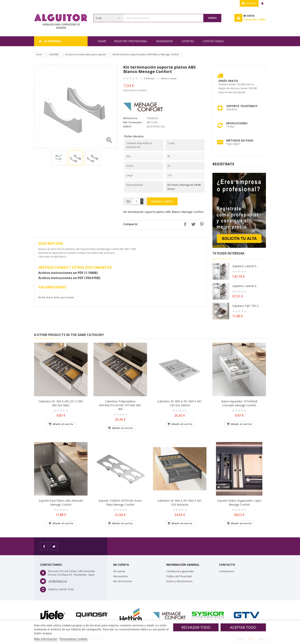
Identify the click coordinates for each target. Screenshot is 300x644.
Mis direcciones (123, 581)
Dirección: (54, 571)
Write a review (169, 78)
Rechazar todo (196, 627)
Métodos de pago (240, 140)
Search (212, 18)
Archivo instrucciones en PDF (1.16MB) (68, 273)
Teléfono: (53, 589)
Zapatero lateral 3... (245, 286)
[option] (59, 158)
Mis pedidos (121, 576)
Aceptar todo (243, 627)
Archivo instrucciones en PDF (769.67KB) (69, 278)
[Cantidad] (136, 201)
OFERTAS (188, 41)
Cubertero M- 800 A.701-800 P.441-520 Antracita (180, 503)
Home (102, 41)
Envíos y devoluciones (179, 581)
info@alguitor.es (58, 581)
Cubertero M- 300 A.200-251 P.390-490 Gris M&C (61, 403)
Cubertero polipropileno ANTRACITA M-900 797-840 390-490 (120, 405)
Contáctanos (213, 41)
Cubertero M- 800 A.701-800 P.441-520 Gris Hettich (180, 403)
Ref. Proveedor (133, 122)
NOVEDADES (165, 41)
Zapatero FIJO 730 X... (246, 306)
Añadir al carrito (162, 201)
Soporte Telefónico (242, 106)
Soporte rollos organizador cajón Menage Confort (239, 503)
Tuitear (192, 224)
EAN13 (127, 126)
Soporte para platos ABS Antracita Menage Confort (61, 503)
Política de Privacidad (179, 576)
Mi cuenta (119, 571)
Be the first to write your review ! (56, 297)
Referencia (130, 118)
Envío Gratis (228, 81)
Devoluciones (237, 123)
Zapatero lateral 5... (245, 266)
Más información (46, 639)
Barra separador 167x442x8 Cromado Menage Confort (239, 403)
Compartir (184, 224)
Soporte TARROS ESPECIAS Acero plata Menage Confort (120, 503)
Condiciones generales (180, 571)
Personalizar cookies (73, 639)
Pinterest (201, 224)
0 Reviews (149, 78)
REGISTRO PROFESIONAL (131, 41)
